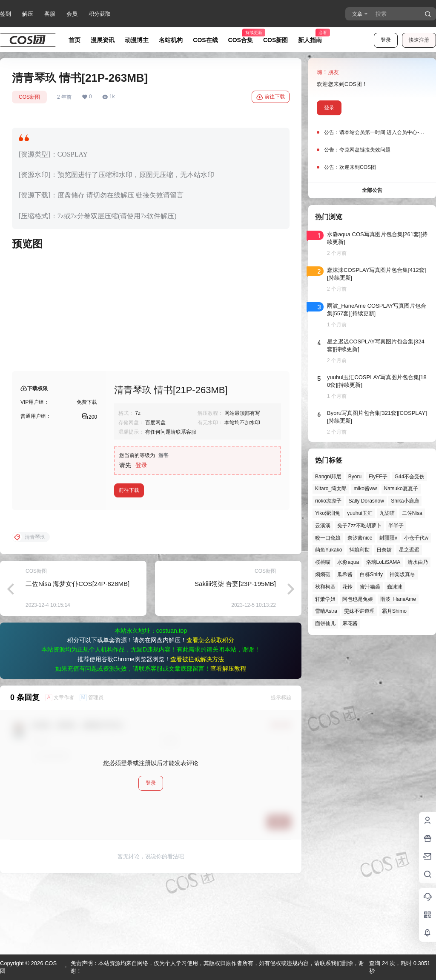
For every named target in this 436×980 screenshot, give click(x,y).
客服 (50, 14)
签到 (6, 14)
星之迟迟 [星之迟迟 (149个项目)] (409, 550)
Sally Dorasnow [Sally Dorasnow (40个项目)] (366, 501)
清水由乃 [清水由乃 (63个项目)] (418, 562)
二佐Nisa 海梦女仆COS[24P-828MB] (77, 652)
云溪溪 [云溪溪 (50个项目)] (323, 526)
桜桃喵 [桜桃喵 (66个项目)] (323, 562)
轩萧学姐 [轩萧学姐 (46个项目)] (325, 599)
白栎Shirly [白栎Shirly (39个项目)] (371, 574)
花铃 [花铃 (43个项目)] (347, 587)
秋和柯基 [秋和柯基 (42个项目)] (325, 587)
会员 (72, 14)
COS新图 (29, 97)
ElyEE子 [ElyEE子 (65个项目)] (378, 477)
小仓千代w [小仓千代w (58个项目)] (416, 538)
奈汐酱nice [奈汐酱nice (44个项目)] (360, 538)
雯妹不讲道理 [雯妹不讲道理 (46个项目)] (359, 611)
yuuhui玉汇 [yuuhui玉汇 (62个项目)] (360, 513)
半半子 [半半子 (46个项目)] (396, 526)
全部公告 (372, 190)
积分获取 (100, 14)
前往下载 (271, 97)
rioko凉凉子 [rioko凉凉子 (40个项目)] (328, 501)
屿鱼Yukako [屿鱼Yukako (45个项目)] (328, 550)
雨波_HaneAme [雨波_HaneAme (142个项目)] (398, 599)
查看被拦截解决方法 (197, 728)
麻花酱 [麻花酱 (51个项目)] (350, 623)
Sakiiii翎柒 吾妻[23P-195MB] (235, 652)
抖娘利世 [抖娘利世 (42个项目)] (359, 550)
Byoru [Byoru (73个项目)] (355, 477)
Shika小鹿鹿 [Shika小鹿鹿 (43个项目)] (405, 501)
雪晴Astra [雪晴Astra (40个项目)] (326, 611)
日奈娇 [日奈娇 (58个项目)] (384, 550)
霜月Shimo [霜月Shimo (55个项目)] (394, 611)
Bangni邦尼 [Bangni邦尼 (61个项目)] (328, 477)
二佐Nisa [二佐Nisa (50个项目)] (412, 513)
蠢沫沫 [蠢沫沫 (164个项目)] (395, 587)
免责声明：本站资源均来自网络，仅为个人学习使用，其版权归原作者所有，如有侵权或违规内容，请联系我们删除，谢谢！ (217, 967)
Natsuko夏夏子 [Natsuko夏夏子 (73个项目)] (401, 489)
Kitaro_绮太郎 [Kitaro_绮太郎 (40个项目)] (331, 489)
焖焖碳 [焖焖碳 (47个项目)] (323, 574)
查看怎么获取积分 (210, 709)
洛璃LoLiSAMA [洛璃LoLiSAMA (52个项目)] (383, 562)
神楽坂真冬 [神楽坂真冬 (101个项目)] (402, 574)
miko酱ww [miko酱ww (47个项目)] (365, 489)
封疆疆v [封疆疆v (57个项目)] (388, 538)
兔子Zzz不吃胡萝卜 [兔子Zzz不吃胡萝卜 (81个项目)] (359, 526)
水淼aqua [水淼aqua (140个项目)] (348, 562)
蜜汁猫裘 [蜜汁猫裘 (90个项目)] (370, 587)
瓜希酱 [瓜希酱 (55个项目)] (345, 574)
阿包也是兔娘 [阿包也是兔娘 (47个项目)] (358, 599)
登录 (386, 40)
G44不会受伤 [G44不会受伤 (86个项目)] (410, 477)
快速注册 (419, 40)
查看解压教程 (228, 737)
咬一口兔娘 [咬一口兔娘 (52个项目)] (328, 538)
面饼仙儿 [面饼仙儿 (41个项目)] (325, 623)
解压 (28, 14)
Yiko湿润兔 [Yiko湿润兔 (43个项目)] (328, 513)
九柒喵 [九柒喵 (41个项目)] (387, 513)
